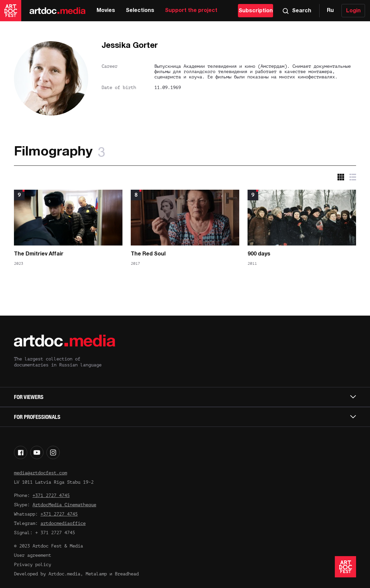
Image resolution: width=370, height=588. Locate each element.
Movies (106, 11)
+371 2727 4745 (51, 495)
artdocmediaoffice (63, 523)
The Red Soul (148, 254)
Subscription (256, 11)
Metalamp (96, 574)
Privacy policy (33, 565)
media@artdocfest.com (40, 473)
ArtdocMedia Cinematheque (64, 505)
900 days (259, 254)
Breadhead (127, 574)
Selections (140, 11)
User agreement (33, 555)
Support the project (191, 11)
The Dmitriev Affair (39, 254)
